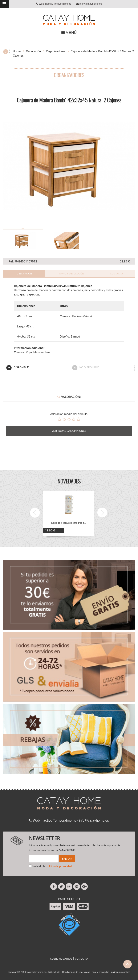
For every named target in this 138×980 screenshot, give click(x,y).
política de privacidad (59, 866)
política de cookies (121, 972)
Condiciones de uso (72, 972)
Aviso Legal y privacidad (97, 972)
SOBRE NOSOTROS (61, 959)
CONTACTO (81, 959)
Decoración (33, 51)
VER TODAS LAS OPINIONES (69, 431)
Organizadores (56, 51)
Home (17, 51)
